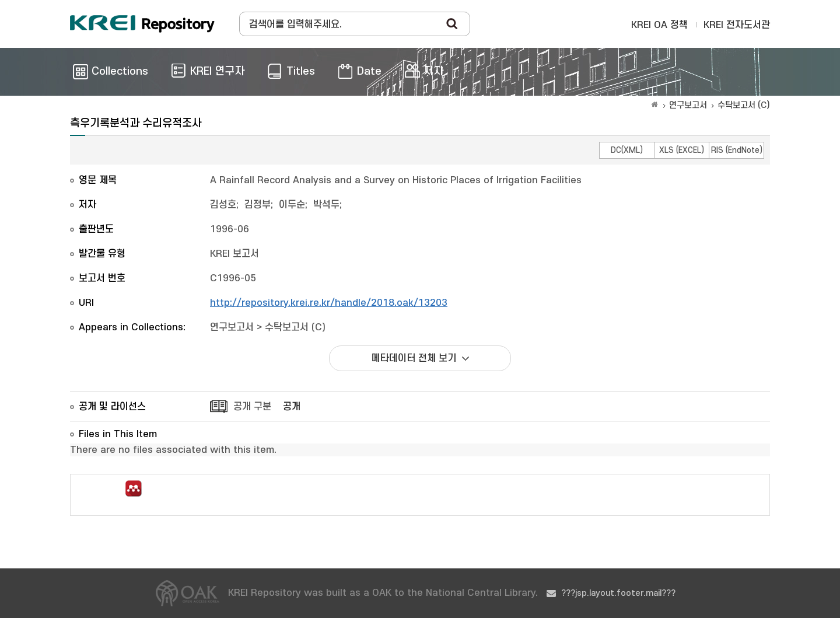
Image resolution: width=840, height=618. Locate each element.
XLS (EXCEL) (682, 150)
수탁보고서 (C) (744, 105)
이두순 (292, 205)
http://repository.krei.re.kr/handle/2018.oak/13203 (329, 303)
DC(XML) (627, 150)
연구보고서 (688, 105)
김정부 (258, 205)
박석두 (326, 205)
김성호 (223, 205)
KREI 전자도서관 (737, 25)
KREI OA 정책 (659, 25)
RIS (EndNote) (737, 150)
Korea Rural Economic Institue (142, 24)
